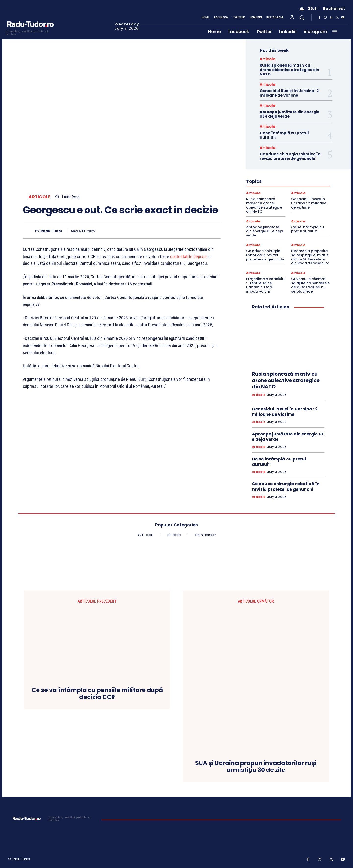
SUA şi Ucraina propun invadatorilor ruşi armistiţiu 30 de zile (256, 767)
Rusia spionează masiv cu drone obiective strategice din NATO (289, 70)
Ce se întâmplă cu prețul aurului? (284, 135)
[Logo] (30, 32)
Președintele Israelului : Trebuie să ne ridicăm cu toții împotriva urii (266, 285)
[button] (302, 17)
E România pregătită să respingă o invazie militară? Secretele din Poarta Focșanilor (310, 257)
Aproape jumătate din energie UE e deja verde (290, 114)
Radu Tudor (52, 231)
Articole (39, 197)
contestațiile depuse (188, 256)
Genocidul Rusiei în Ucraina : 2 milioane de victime (289, 93)
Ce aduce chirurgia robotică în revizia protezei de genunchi (290, 156)
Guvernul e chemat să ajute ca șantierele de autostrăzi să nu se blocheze (310, 285)
